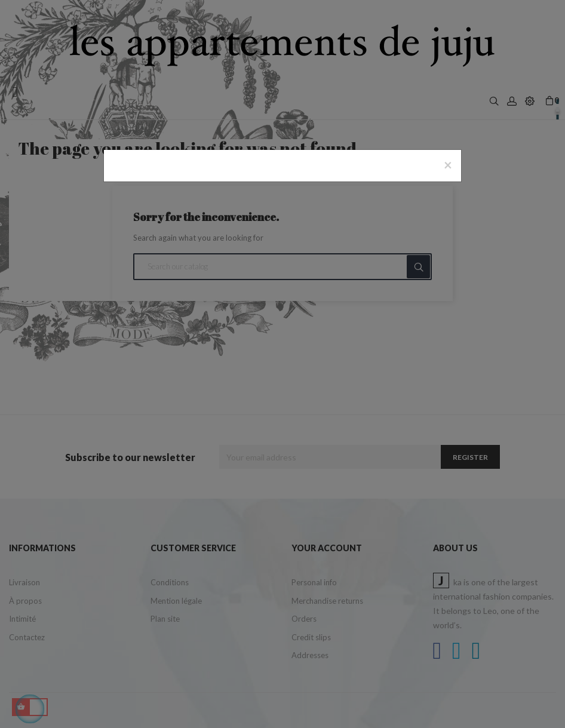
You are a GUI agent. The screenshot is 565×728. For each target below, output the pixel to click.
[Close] (448, 165)
